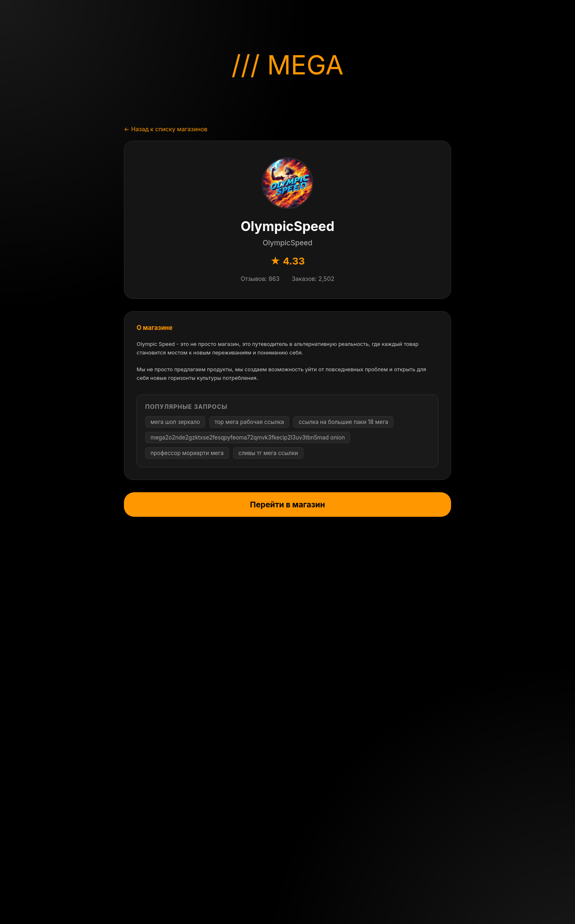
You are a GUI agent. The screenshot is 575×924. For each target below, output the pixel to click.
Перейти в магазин (287, 505)
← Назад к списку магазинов (166, 129)
